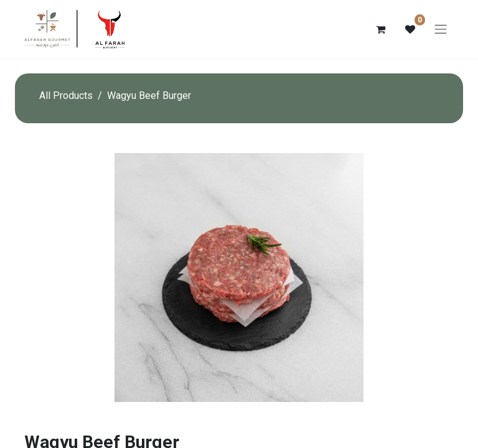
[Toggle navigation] (441, 30)
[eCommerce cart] (380, 29)
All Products (66, 96)
